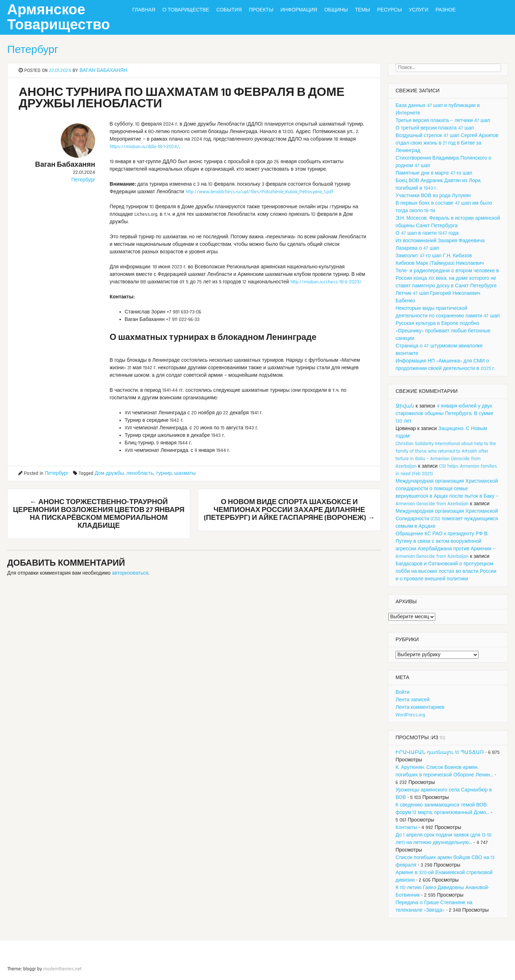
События (229, 10)
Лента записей (413, 700)
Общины (336, 10)
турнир (164, 473)
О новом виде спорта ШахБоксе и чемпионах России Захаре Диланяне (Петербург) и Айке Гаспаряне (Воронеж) (290, 510)
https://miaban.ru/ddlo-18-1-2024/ (144, 147)
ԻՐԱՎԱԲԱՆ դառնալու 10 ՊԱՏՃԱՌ (440, 752)
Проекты (261, 10)
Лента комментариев (420, 707)
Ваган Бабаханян (103, 70)
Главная (144, 10)
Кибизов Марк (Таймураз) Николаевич (440, 263)
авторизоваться (130, 573)
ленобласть (140, 473)
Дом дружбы (109, 473)
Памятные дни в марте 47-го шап (434, 173)
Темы (363, 10)
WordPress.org (410, 715)
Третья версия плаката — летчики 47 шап (443, 121)
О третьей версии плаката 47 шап (435, 128)
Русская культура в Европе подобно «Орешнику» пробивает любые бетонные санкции (443, 331)
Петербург (33, 50)
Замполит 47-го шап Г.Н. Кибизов (434, 256)
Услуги (418, 10)
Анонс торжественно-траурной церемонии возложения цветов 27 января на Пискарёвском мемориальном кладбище (99, 514)
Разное (446, 10)
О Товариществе (186, 10)
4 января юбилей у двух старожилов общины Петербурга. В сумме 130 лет (444, 414)
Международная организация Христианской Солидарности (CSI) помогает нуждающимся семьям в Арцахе (447, 519)
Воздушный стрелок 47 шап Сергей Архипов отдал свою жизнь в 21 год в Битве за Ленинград (447, 143)
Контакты (406, 828)
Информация (299, 10)
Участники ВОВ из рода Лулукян (433, 196)
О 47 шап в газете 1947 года (427, 233)
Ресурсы (389, 10)
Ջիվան (405, 406)
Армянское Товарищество (58, 18)
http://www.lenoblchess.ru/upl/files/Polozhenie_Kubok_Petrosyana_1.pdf (259, 192)
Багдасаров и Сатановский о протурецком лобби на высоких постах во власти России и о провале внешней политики (446, 571)
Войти (403, 692)
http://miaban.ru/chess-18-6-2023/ (326, 282)
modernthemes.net (62, 969)
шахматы (185, 473)
